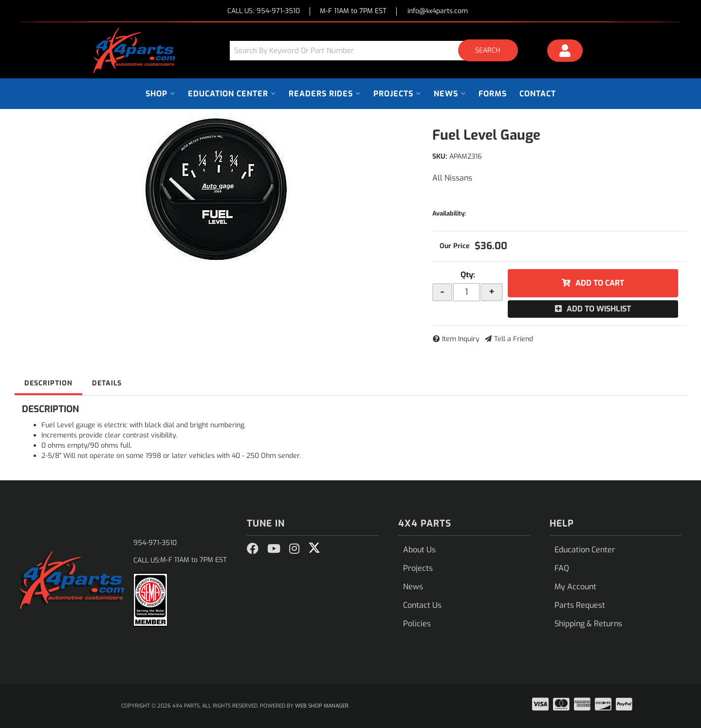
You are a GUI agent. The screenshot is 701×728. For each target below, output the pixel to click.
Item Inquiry (461, 339)
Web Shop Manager (322, 706)
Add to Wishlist (599, 309)
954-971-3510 (155, 543)
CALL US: (264, 11)
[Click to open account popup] (565, 52)
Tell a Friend (514, 339)
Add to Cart (600, 283)
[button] (377, 50)
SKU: (440, 156)
